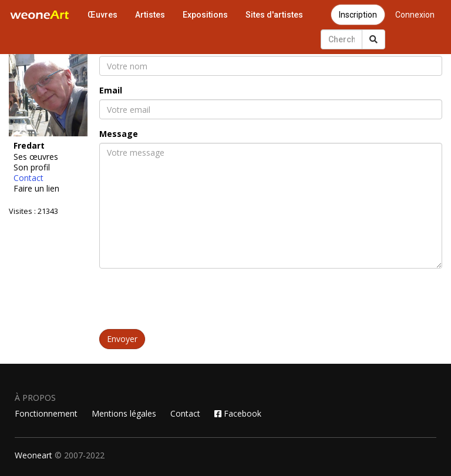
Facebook (238, 413)
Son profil (32, 167)
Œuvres (102, 15)
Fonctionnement (46, 413)
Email (111, 90)
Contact (28, 178)
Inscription (358, 15)
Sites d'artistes (274, 15)
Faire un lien (36, 189)
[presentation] (189, 300)
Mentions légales (124, 413)
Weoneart (33, 455)
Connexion (415, 15)
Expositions (205, 15)
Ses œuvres (36, 157)
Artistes (150, 15)
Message (119, 134)
